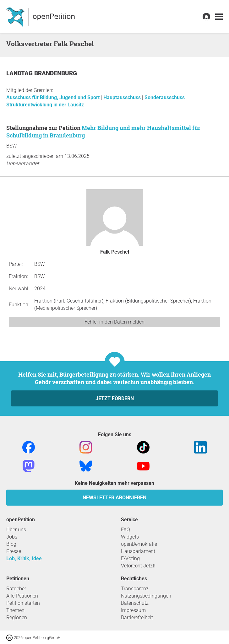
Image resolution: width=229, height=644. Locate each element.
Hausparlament (138, 551)
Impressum (133, 610)
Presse (14, 551)
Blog (11, 544)
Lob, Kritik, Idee (24, 558)
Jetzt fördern (115, 398)
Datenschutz (135, 603)
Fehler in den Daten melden (114, 322)
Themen (15, 610)
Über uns (16, 530)
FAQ (125, 530)
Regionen (17, 617)
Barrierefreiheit (137, 617)
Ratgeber (16, 589)
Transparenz (135, 589)
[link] (219, 17)
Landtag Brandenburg (42, 73)
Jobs (12, 537)
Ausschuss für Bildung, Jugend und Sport (54, 97)
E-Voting (130, 558)
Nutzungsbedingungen (146, 596)
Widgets (130, 537)
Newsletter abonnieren (114, 498)
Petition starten (23, 603)
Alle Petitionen (22, 596)
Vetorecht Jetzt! (138, 566)
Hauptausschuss (123, 97)
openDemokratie (139, 544)
